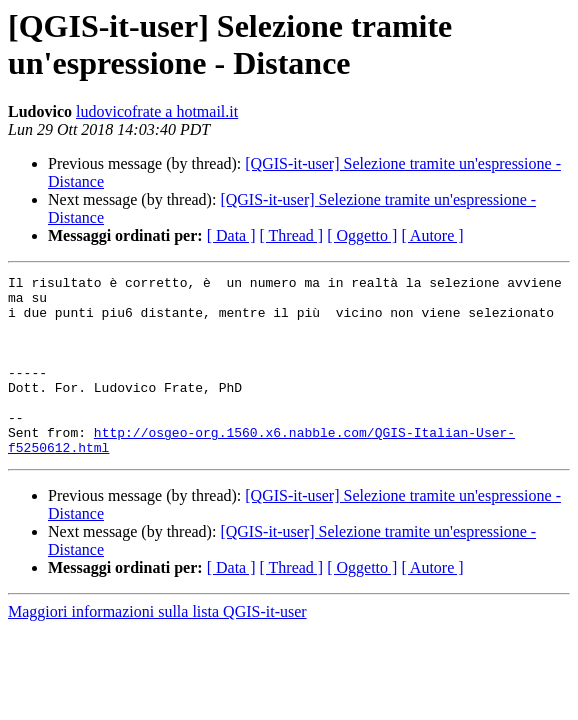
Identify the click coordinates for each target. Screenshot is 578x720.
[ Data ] (231, 235)
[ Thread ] (292, 235)
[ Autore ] (432, 235)
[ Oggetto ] (362, 235)
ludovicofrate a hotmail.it (157, 111)
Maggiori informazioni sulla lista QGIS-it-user (157, 647)
